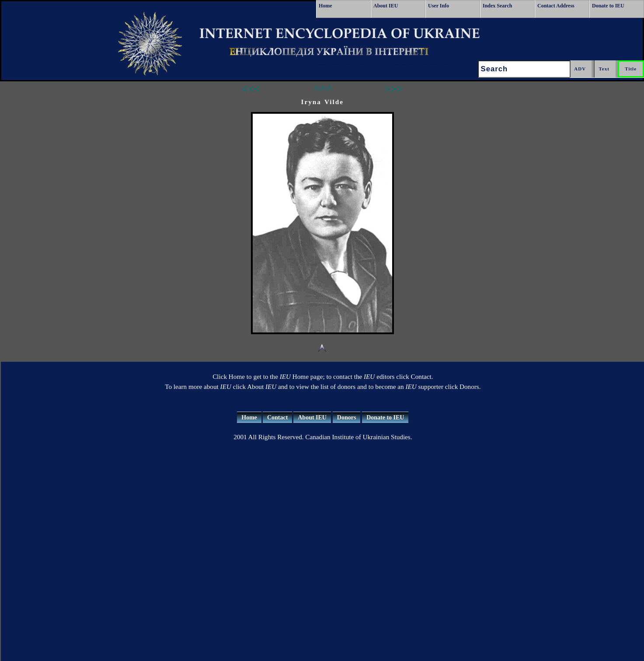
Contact (277, 418)
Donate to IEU (608, 6)
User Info (439, 6)
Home (325, 6)
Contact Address (556, 6)
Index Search (497, 6)
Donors (347, 418)
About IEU (386, 6)
